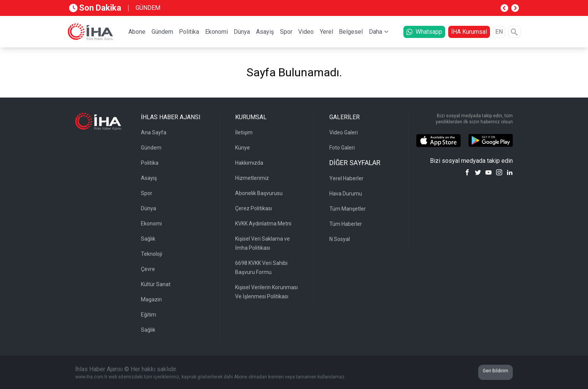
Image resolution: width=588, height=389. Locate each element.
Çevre (148, 269)
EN (499, 32)
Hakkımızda (249, 163)
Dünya (242, 32)
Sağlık (148, 239)
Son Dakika (95, 8)
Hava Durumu (346, 194)
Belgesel (351, 32)
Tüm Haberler (346, 224)
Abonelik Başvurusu (259, 193)
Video (306, 32)
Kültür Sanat (156, 284)
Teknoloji (152, 254)
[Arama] (514, 32)
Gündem (162, 32)
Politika (189, 32)
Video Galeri (344, 132)
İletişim (244, 132)
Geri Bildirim (496, 371)
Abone (137, 32)
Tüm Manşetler (348, 209)
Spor (286, 32)
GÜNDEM (148, 8)
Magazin (151, 299)
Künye (243, 148)
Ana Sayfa (154, 132)
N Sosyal (340, 239)
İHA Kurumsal (469, 32)
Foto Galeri (342, 148)
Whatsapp (424, 32)
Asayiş (265, 32)
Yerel (326, 32)
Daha (375, 32)
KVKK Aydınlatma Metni (263, 224)
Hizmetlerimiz (252, 178)
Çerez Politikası (254, 208)
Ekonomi (217, 32)
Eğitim (149, 315)
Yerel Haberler (346, 178)
